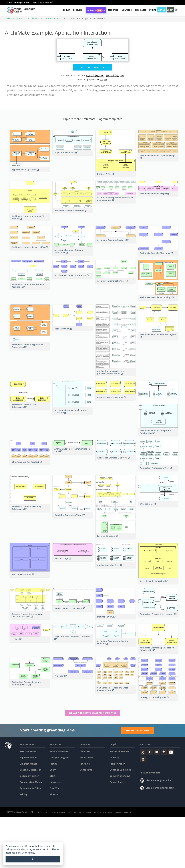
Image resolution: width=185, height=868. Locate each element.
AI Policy (114, 758)
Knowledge (56, 782)
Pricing (153, 10)
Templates (32, 18)
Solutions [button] (127, 10)
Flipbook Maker (28, 758)
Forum (53, 764)
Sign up (162, 10)
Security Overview (120, 776)
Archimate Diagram (50, 18)
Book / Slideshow (59, 751)
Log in (170, 10)
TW (106, 80)
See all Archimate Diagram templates (93, 713)
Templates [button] (141, 10)
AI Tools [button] (96, 10)
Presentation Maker (31, 782)
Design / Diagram (60, 758)
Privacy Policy (117, 764)
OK (33, 859)
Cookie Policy (28, 853)
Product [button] (67, 10)
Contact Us (86, 770)
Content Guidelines (120, 770)
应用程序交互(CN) (95, 76)
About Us (85, 751)
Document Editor (29, 776)
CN (102, 80)
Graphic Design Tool (31, 770)
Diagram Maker (28, 764)
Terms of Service (119, 751)
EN (98, 80)
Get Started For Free (137, 730)
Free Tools (56, 788)
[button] (79, 10)
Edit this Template (92, 67)
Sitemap (54, 794)
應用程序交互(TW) (115, 76)
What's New (87, 758)
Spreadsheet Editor (31, 788)
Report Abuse (117, 782)
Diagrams (18, 18)
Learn (53, 770)
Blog (52, 776)
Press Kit (85, 764)
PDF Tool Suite (28, 751)
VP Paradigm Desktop (43, 2)
